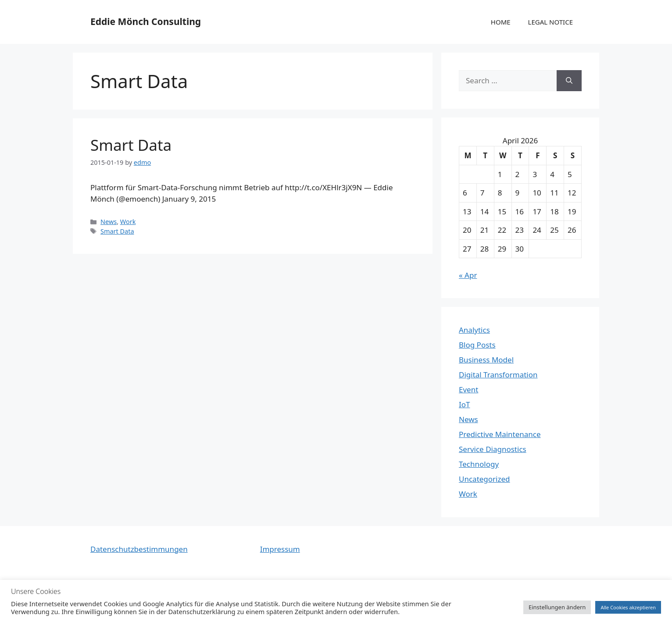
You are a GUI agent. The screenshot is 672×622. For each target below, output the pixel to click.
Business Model (486, 360)
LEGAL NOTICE (550, 22)
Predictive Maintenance (500, 434)
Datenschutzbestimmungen (139, 549)
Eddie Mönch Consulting (146, 21)
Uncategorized (484, 479)
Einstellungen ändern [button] (557, 607)
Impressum (280, 549)
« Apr (468, 275)
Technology (479, 464)
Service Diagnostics (493, 449)
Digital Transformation (498, 375)
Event (468, 389)
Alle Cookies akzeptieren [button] (628, 607)
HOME (501, 22)
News (109, 222)
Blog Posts (477, 345)
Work (128, 222)
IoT (465, 404)
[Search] (569, 81)
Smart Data (131, 145)
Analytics (474, 330)
